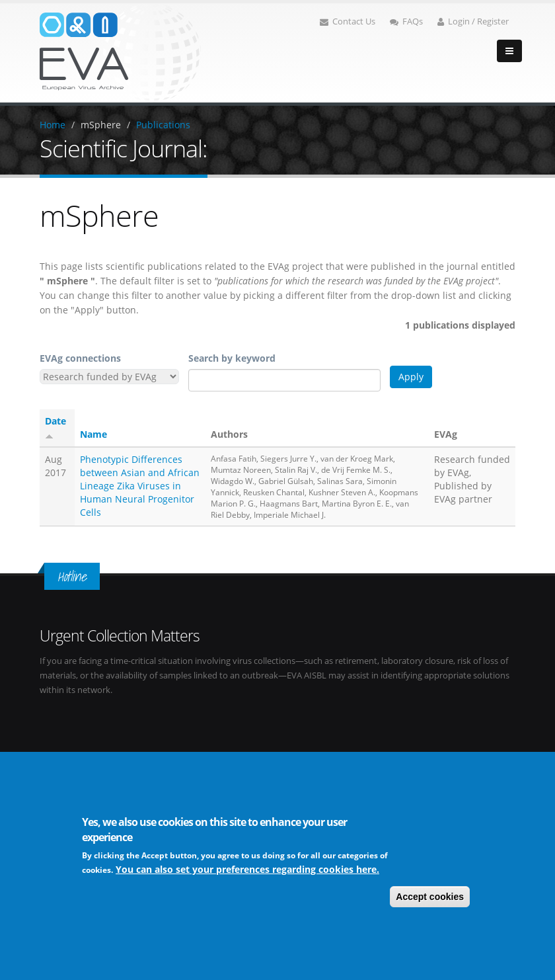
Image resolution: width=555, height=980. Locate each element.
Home (53, 125)
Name (93, 434)
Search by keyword (232, 358)
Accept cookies (430, 897)
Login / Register (473, 21)
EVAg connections (80, 358)
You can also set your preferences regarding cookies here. (247, 869)
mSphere (101, 125)
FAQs (406, 21)
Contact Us (348, 21)
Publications (163, 125)
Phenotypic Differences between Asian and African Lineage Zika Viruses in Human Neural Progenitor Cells (140, 486)
